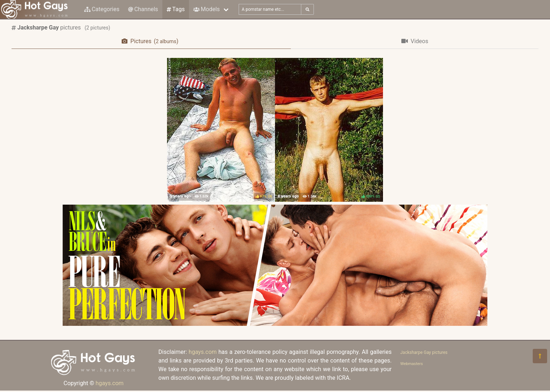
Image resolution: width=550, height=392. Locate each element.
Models (206, 9)
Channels (143, 9)
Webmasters (412, 364)
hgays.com (109, 383)
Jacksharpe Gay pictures (424, 352)
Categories (102, 9)
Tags (176, 9)
